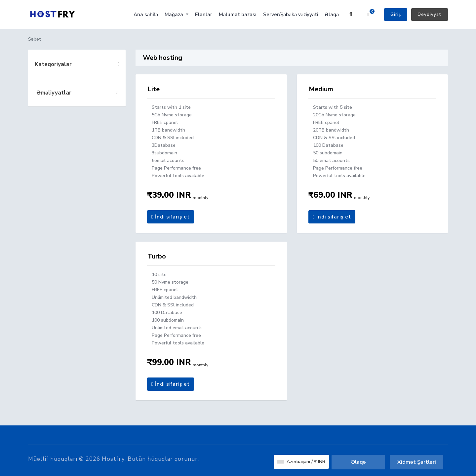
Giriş (396, 15)
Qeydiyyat (430, 15)
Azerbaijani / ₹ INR (301, 462)
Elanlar (204, 15)
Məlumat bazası (238, 15)
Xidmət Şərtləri (417, 462)
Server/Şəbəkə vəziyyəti (291, 15)
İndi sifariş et (171, 217)
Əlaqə (332, 15)
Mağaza (175, 15)
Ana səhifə (146, 15)
